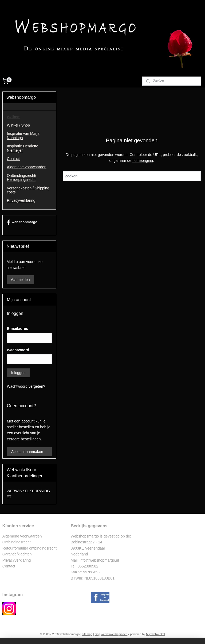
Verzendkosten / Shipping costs (28, 190)
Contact (13, 159)
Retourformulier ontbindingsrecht (29, 548)
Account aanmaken (27, 452)
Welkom (14, 117)
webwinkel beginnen (114, 634)
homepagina (143, 161)
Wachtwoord (18, 350)
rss (97, 634)
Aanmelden (20, 280)
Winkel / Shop (18, 125)
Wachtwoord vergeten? (26, 386)
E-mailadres (17, 329)
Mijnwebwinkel (155, 634)
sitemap (87, 634)
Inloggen (18, 373)
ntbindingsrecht (18, 542)
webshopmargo (22, 222)
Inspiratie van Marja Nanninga (23, 136)
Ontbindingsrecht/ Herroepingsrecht (22, 178)
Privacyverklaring (21, 200)
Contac (8, 566)
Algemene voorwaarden (27, 167)
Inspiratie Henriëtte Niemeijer (23, 148)
